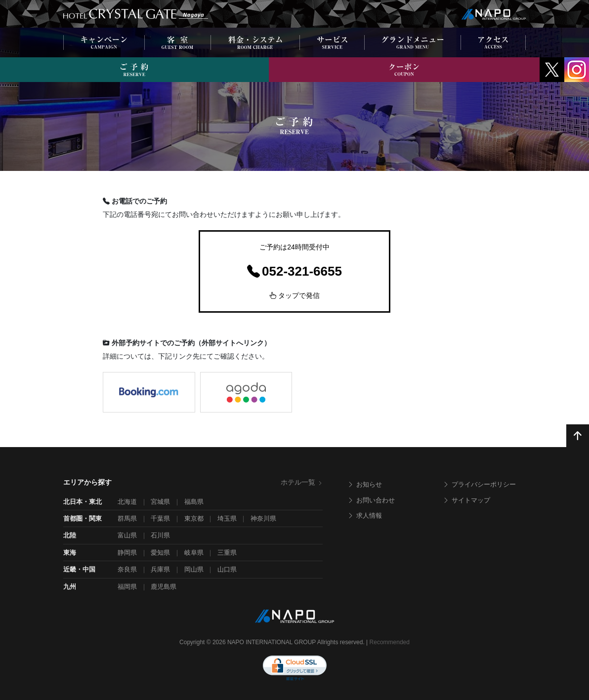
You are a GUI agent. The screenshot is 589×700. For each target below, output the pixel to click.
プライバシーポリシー (479, 484)
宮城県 (160, 502)
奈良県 (127, 569)
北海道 (127, 502)
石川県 (160, 535)
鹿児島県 (164, 587)
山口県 (227, 569)
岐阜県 (194, 553)
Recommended (390, 642)
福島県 (194, 502)
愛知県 (160, 553)
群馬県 (127, 518)
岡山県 (194, 569)
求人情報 (365, 515)
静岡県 (127, 553)
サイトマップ (466, 500)
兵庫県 (160, 569)
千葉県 (160, 518)
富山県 (127, 535)
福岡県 (127, 587)
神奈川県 (263, 518)
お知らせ (365, 484)
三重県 (227, 553)
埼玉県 (227, 518)
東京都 (194, 518)
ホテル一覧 (302, 482)
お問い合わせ (371, 500)
